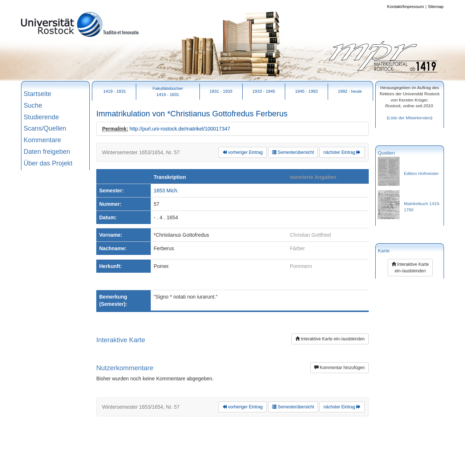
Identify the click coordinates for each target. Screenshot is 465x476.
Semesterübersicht (293, 152)
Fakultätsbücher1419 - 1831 (168, 91)
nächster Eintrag (342, 152)
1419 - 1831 (115, 91)
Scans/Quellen (45, 128)
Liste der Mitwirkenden (410, 118)
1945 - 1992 (306, 91)
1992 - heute (350, 91)
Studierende (41, 117)
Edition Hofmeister (421, 173)
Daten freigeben (47, 152)
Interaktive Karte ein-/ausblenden (330, 339)
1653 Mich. (166, 191)
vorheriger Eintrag (242, 152)
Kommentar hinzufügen (339, 368)
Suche (33, 105)
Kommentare (42, 140)
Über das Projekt (48, 163)
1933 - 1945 (264, 91)
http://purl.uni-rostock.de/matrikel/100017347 (180, 129)
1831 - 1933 (221, 91)
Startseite (37, 94)
